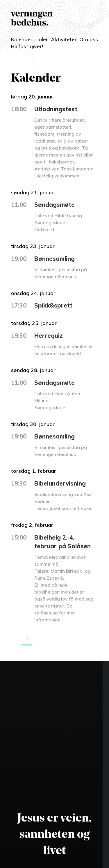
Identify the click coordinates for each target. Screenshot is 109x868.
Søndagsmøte (54, 205)
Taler (42, 39)
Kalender (22, 39)
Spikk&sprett (53, 305)
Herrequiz (49, 336)
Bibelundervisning (60, 483)
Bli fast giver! (27, 46)
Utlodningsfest (56, 109)
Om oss (89, 39)
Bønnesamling (54, 259)
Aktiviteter (64, 39)
